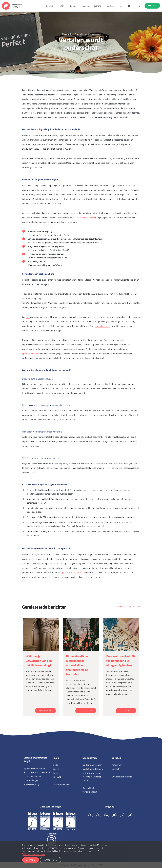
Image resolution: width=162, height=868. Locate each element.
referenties (86, 6)
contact (110, 6)
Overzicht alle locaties (122, 777)
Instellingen (50, 860)
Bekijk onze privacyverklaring (34, 854)
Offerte (152, 6)
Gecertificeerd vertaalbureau (37, 772)
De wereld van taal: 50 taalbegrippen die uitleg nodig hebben (120, 661)
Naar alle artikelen (128, 606)
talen (62, 6)
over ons (98, 6)
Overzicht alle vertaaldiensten (90, 790)
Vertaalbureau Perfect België (35, 759)
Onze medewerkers (33, 776)
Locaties (116, 758)
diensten (50, 6)
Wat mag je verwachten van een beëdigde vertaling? (39, 661)
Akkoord (31, 860)
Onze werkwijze (31, 780)
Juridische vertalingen (92, 765)
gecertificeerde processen (74, 573)
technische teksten (102, 326)
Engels (56, 769)
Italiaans (57, 777)
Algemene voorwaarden (35, 768)
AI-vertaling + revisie (85, 218)
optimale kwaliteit (30, 354)
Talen (56, 758)
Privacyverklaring (31, 784)
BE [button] (129, 6)
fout (28, 317)
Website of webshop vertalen (92, 779)
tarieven (74, 6)
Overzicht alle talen (62, 785)
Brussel (115, 769)
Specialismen (90, 758)
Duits (55, 765)
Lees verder (45, 711)
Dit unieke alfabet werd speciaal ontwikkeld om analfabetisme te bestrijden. (77, 665)
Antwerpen (117, 765)
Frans (56, 773)
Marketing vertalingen (93, 769)
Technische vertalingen (93, 773)
